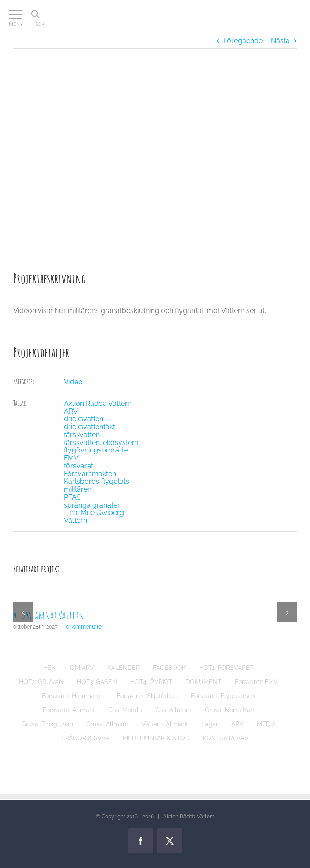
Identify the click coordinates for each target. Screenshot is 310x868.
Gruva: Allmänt (107, 724)
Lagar (210, 724)
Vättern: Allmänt (165, 724)
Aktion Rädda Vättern (98, 403)
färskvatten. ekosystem (101, 443)
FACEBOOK (170, 668)
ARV (71, 411)
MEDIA (266, 724)
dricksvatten (84, 419)
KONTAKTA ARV (226, 738)
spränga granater (92, 505)
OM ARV (82, 668)
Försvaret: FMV (256, 682)
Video (73, 382)
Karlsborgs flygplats (97, 481)
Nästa (280, 41)
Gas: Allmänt (173, 710)
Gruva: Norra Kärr (230, 710)
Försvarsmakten (90, 474)
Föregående (243, 41)
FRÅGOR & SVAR (86, 738)
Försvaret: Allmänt (69, 710)
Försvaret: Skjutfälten (147, 696)
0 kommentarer (85, 627)
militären (78, 489)
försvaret (78, 466)
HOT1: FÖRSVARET (226, 668)
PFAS (72, 497)
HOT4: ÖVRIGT (151, 682)
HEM (50, 668)
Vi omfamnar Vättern (49, 615)
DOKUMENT (204, 682)
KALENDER (124, 668)
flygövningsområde (96, 450)
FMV (71, 458)
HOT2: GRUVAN (41, 682)
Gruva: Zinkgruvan (47, 724)
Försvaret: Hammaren (73, 696)
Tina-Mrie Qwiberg (94, 513)
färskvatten (82, 435)
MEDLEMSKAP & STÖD (156, 738)
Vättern (75, 520)
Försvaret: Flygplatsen (223, 696)
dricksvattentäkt (89, 427)
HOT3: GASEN (97, 682)
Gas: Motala (125, 710)
